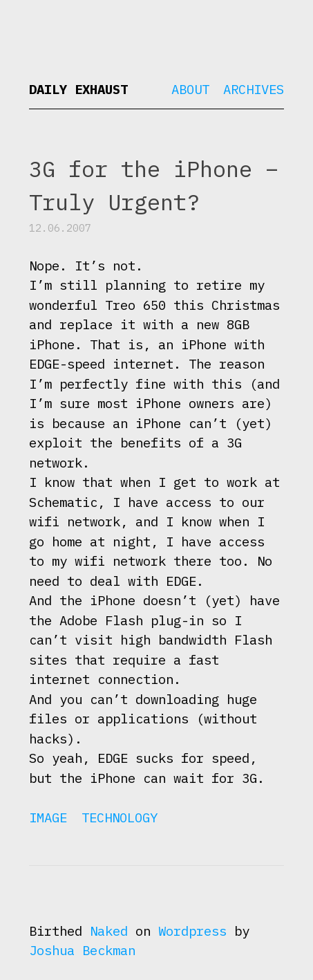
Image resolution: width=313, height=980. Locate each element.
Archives (254, 89)
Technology (120, 817)
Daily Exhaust (78, 89)
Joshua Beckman (82, 950)
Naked (109, 931)
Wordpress (192, 931)
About (190, 89)
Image (48, 817)
